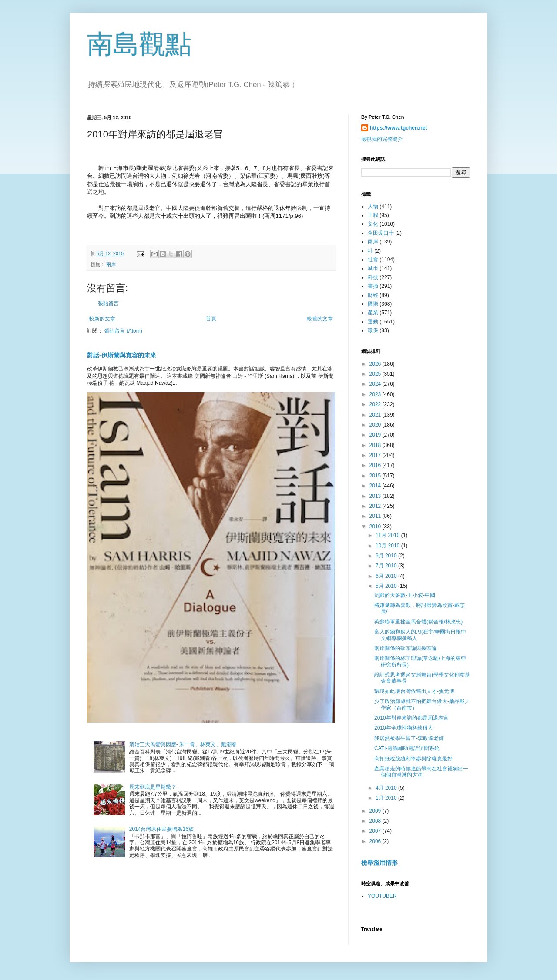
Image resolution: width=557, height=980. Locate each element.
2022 (376, 404)
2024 (376, 384)
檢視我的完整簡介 (382, 139)
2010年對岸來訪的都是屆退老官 (411, 718)
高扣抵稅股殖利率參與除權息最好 (413, 759)
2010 (376, 527)
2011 (376, 516)
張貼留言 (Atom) (123, 331)
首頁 (211, 319)
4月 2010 (387, 788)
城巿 (373, 268)
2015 (376, 476)
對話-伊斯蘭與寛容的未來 (122, 355)
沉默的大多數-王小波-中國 (405, 595)
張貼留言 (108, 303)
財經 (373, 295)
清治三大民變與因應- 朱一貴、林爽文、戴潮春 (183, 744)
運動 (373, 322)
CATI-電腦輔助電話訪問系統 (407, 748)
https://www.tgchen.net (399, 128)
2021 (376, 415)
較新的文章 (102, 319)
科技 (373, 277)
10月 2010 (388, 546)
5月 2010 (387, 586)
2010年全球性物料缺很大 (404, 728)
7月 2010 (387, 566)
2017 (376, 455)
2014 (376, 486)
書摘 (373, 286)
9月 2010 (387, 556)
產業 (373, 313)
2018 (376, 445)
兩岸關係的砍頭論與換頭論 (406, 648)
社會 (373, 260)
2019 (376, 435)
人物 (373, 207)
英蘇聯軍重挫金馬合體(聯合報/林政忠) (418, 622)
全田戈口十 (381, 233)
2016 (376, 465)
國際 (373, 304)
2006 (376, 841)
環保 (373, 330)
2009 (376, 811)
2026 (376, 364)
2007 (376, 831)
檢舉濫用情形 (379, 863)
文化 (373, 224)
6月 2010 (387, 576)
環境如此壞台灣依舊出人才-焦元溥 (414, 691)
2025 (376, 374)
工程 (373, 215)
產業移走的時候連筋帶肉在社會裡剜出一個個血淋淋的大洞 (421, 772)
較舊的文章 (320, 319)
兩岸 (111, 264)
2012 (376, 506)
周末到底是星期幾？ (153, 787)
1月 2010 (387, 798)
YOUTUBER (382, 896)
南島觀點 (139, 44)
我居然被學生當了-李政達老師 (409, 738)
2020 (376, 425)
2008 (376, 821)
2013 (376, 496)
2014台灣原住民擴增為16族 (161, 829)
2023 (376, 394)
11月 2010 (388, 535)
